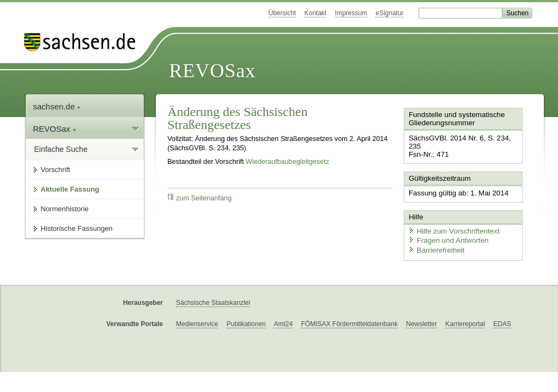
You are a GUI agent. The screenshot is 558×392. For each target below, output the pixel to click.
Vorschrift (56, 170)
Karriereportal (465, 321)
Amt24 (283, 321)
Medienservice (197, 321)
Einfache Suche (61, 149)
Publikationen (246, 321)
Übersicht (282, 13)
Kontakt (316, 13)
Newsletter (421, 321)
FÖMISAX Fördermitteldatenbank (349, 321)
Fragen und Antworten (446, 238)
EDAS (502, 321)
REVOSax (212, 71)
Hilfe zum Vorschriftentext (451, 229)
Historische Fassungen (77, 228)
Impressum (351, 13)
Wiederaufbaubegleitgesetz (287, 162)
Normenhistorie (65, 209)
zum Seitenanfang (199, 198)
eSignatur (389, 13)
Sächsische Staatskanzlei (213, 300)
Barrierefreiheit (435, 248)
